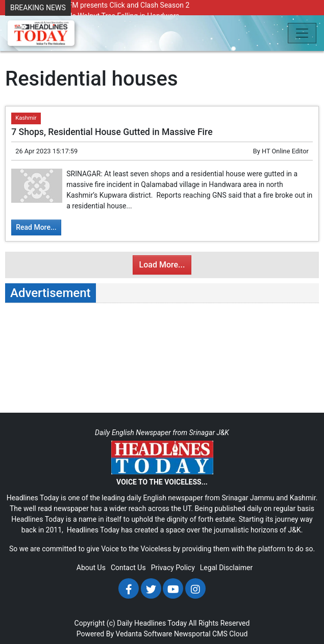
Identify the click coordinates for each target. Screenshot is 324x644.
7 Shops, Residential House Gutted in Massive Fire (112, 132)
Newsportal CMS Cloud (211, 634)
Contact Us (128, 568)
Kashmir (26, 118)
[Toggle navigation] (302, 33)
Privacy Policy (173, 568)
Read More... (36, 227)
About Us (91, 568)
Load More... (162, 265)
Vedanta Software (144, 634)
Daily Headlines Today (152, 623)
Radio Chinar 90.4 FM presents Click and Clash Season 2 (100, 5)
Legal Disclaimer (226, 568)
